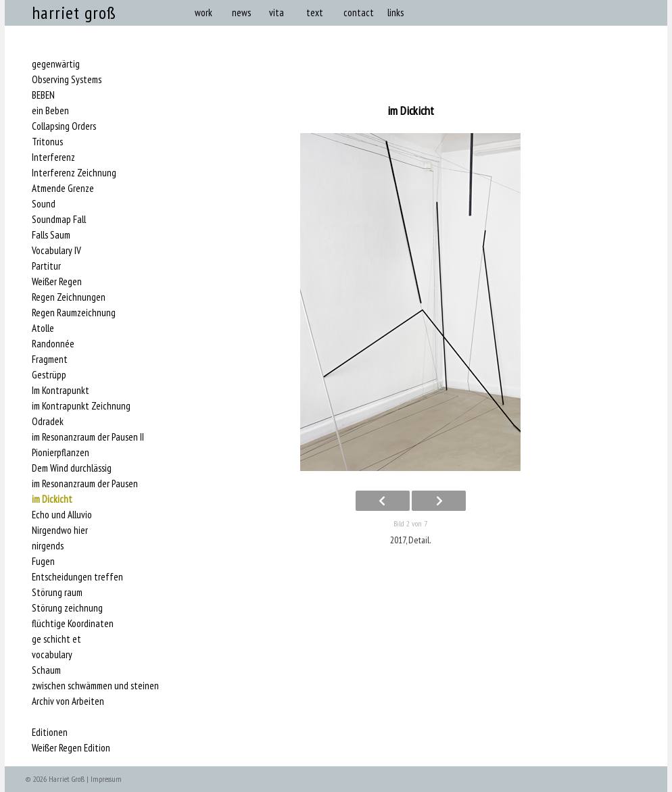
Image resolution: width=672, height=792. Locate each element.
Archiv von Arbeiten (68, 701)
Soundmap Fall (59, 220)
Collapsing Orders (64, 126)
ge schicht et (56, 639)
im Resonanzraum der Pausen (85, 484)
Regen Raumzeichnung (74, 313)
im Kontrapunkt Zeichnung (81, 406)
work (203, 13)
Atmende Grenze (63, 189)
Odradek (48, 422)
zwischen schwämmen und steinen (95, 686)
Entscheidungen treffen (77, 577)
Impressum (106, 779)
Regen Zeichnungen (69, 297)
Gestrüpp (49, 375)
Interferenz (53, 157)
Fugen (43, 562)
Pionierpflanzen (61, 453)
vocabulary (52, 655)
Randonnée (53, 344)
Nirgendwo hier (60, 530)
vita (277, 13)
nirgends (48, 546)
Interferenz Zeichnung (74, 173)
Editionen (50, 733)
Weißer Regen (57, 282)
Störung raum (57, 593)
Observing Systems (67, 80)
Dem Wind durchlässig (72, 468)
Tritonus (47, 142)
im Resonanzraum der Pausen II (88, 437)
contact (359, 13)
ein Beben (50, 111)
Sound (44, 204)
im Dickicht (52, 499)
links (395, 13)
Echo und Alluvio (62, 515)
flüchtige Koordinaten (73, 624)
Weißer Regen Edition (71, 748)
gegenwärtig (56, 64)
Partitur (46, 266)
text (315, 13)
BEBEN (43, 95)
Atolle (43, 328)
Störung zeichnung (67, 608)
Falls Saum (51, 235)
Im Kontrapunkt (61, 391)
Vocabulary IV (56, 251)
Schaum (46, 670)
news (241, 13)
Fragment (50, 360)
